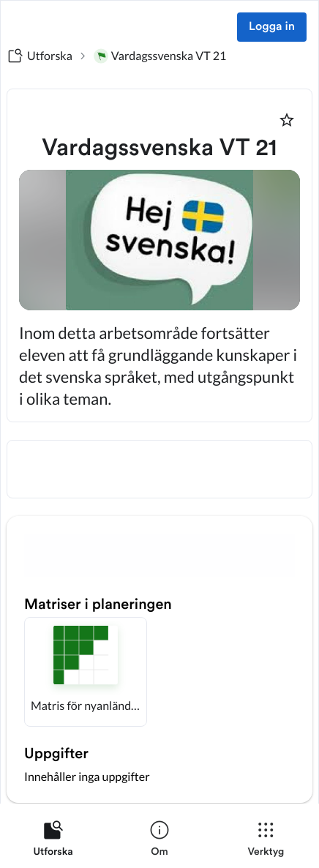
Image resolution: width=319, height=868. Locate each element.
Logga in (272, 27)
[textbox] (159, 469)
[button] (86, 672)
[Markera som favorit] (287, 120)
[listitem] (53, 842)
